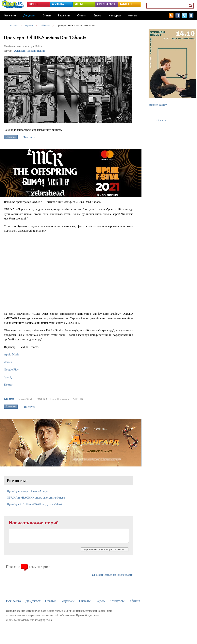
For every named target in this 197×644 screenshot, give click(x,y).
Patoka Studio (26, 399)
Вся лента (10, 15)
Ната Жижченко (60, 399)
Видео (97, 15)
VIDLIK (78, 399)
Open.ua (161, 120)
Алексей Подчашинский (30, 51)
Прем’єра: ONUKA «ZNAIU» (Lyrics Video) (34, 504)
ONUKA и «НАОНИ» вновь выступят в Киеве (36, 498)
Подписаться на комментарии (115, 575)
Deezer (8, 385)
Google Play (11, 369)
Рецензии (64, 15)
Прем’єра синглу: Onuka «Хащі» (27, 491)
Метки (9, 399)
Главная (14, 26)
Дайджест (29, 15)
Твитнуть (29, 137)
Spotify (8, 377)
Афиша (133, 15)
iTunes (8, 362)
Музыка (29, 26)
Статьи (47, 15)
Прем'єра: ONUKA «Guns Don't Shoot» (76, 26)
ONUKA (42, 399)
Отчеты (82, 15)
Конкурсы (115, 15)
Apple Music (12, 354)
